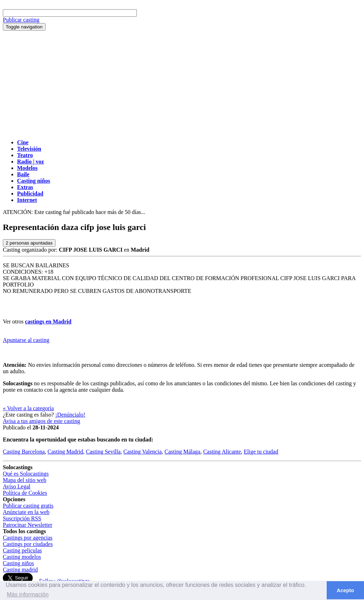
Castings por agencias (28, 538)
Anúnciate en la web (26, 512)
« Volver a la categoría (28, 408)
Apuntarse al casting (26, 340)
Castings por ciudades (28, 544)
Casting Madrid (65, 452)
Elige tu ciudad (261, 452)
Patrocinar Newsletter (28, 525)
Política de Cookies (25, 493)
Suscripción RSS (22, 518)
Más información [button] (28, 594)
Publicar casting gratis (28, 506)
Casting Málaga (183, 452)
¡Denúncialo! (70, 415)
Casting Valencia (143, 452)
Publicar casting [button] (21, 20)
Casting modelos (22, 557)
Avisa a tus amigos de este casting (41, 421)
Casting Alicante (222, 452)
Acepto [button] (345, 590)
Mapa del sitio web (25, 480)
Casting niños (18, 563)
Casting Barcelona (24, 452)
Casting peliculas (22, 550)
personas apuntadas (29, 243)
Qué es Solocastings (26, 474)
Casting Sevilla (103, 452)
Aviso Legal (17, 486)
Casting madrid (20, 570)
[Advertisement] (182, 84)
